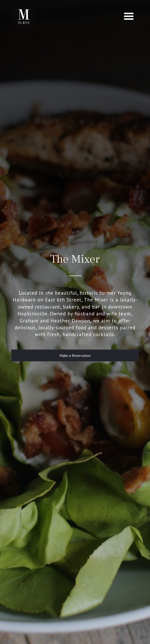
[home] (23, 16)
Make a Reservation (75, 355)
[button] (129, 16)
